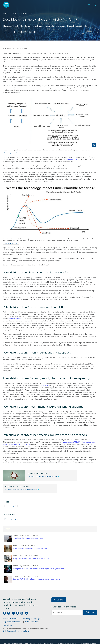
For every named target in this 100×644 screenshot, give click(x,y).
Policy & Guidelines (32, 614)
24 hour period (71, 159)
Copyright (37, 611)
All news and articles (26, 14)
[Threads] (22, 605)
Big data (14, 498)
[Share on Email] (35, 32)
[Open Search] (95, 5)
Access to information (11, 611)
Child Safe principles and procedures (16, 623)
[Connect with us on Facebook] (4, 605)
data (7, 498)
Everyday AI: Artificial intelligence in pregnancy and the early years (37, 571)
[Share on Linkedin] (30, 32)
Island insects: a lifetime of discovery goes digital (30, 540)
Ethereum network (15, 319)
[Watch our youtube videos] (26, 605)
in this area (44, 386)
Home (5, 14)
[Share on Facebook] (21, 32)
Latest (7, 521)
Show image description (11, 153)
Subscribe (90, 604)
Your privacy (7, 617)
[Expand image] (50, 122)
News (14, 14)
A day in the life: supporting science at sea (28, 530)
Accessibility (26, 611)
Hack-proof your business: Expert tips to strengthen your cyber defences (39, 561)
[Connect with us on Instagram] (9, 605)
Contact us (59, 592)
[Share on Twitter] (26, 32)
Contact (7, 32)
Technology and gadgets (13, 511)
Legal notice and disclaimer (12, 614)
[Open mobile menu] (89, 5)
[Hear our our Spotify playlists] (18, 605)
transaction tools (72, 442)
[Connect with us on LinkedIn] (13, 605)
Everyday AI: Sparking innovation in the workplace (31, 551)
